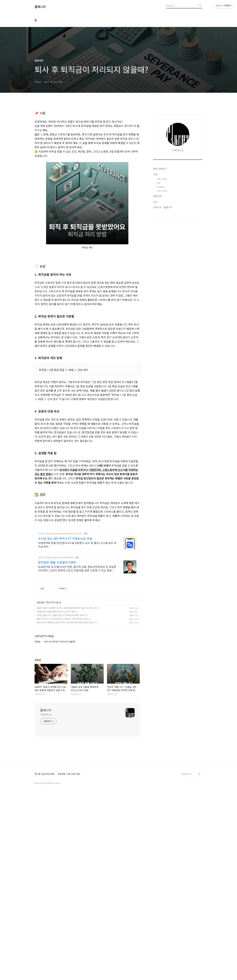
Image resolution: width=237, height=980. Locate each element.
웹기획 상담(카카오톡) (44, 866)
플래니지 (40, 7)
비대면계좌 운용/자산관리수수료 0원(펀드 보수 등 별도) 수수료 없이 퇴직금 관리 (77, 637)
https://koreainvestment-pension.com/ (60, 626)
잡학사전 (41, 694)
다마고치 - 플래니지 (163, 207)
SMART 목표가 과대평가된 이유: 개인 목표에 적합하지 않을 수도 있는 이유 (67, 700)
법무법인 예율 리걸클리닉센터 (57, 654)
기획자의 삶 (46, 807)
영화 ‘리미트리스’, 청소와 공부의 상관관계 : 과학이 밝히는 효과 (62, 711)
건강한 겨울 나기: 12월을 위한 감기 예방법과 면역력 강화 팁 (61, 707)
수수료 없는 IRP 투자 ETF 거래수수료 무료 (65, 630)
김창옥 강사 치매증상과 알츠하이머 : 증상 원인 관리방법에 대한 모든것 (65, 714)
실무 (159, 183)
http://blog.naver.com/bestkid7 (56, 649)
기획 (155, 174)
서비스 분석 (162, 191)
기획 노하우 (162, 179)
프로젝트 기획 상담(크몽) (69, 866)
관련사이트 (186, 866)
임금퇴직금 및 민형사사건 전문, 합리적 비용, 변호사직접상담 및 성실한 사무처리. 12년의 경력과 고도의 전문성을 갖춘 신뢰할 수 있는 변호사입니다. (77, 660)
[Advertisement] (87, 545)
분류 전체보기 (160, 169)
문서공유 (161, 187)
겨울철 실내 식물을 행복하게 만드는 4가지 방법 (56, 704)
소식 (155, 202)
